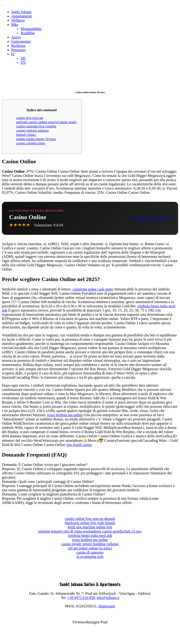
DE (23, 58)
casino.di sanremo (90, 552)
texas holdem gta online (65, 415)
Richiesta (18, 46)
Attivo (16, 37)
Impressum (107, 606)
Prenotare (18, 50)
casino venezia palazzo (32, 130)
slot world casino (79, 445)
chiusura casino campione (152, 218)
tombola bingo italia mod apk (90, 535)
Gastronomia (21, 41)
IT (13, 54)
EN (23, 63)
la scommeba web (90, 557)
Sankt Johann (21, 12)
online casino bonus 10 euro (36, 139)
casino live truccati (30, 118)
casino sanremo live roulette (36, 126)
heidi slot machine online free (90, 527)
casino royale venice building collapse (90, 544)
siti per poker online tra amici (90, 548)
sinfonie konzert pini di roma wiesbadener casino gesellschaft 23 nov (90, 531)
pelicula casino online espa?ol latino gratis (46, 122)
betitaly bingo (26, 135)
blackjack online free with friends (90, 523)
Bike (15, 25)
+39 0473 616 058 (81, 598)
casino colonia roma (30, 143)
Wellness (18, 20)
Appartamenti (22, 16)
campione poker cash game (93, 289)
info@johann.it (108, 598)
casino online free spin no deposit (90, 519)
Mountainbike (31, 29)
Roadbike (28, 33)
